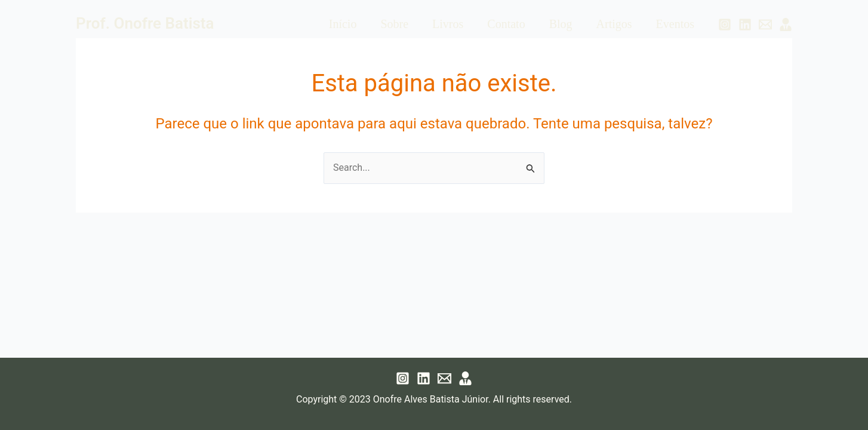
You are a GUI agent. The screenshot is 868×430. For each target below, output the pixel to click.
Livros (448, 24)
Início (343, 24)
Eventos (675, 24)
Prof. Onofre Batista (145, 23)
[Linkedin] (745, 24)
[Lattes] (786, 24)
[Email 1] (765, 24)
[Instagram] (725, 24)
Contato (506, 24)
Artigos (614, 24)
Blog (561, 24)
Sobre (394, 24)
